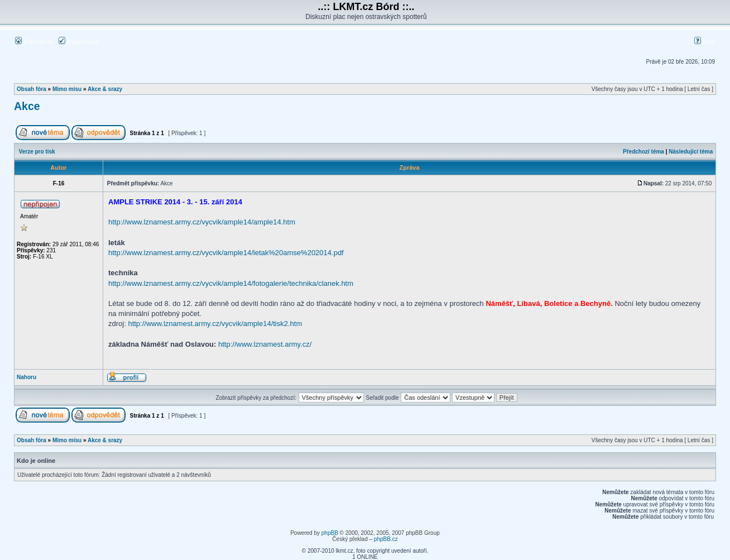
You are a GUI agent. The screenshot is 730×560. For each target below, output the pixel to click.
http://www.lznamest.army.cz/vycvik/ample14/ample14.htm (202, 222)
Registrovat (78, 42)
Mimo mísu (67, 89)
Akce (27, 106)
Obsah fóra (32, 89)
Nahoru (27, 377)
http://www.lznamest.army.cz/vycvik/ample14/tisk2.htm (215, 324)
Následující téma (691, 152)
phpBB (330, 533)
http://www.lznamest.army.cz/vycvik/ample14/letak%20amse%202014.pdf (226, 253)
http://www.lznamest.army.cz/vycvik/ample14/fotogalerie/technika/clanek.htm (231, 283)
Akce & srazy (105, 89)
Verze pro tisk (37, 152)
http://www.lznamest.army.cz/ (265, 344)
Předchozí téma (643, 152)
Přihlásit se (34, 42)
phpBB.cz (386, 539)
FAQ (705, 42)
